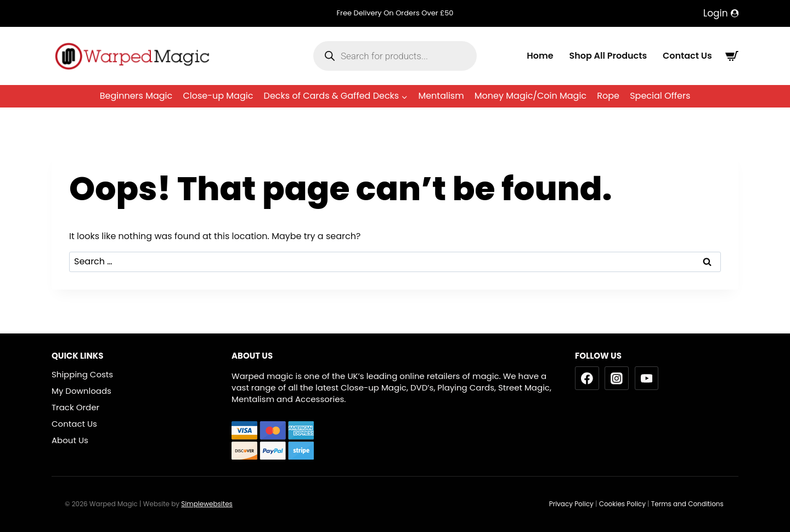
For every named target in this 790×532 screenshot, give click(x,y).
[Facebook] (587, 378)
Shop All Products (608, 55)
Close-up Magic (218, 96)
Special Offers (660, 96)
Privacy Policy (571, 504)
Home (540, 55)
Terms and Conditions (688, 504)
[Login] (721, 13)
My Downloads (81, 391)
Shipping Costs (82, 374)
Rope (608, 96)
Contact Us (687, 55)
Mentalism (441, 96)
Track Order (75, 407)
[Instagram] (617, 378)
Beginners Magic (136, 96)
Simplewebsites (207, 504)
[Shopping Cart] (732, 56)
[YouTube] (647, 378)
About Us (70, 440)
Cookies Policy (622, 504)
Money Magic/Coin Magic (531, 96)
